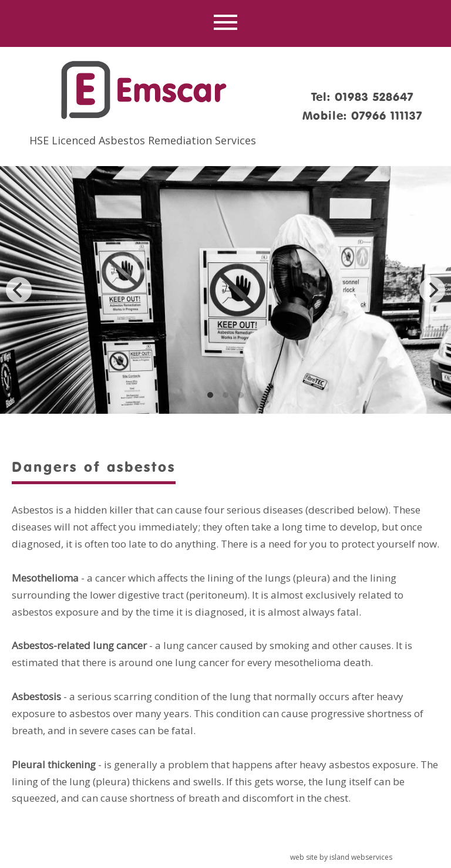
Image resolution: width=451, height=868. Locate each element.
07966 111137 (387, 115)
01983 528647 (374, 97)
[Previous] (19, 290)
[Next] (432, 290)
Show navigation (225, 23)
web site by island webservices (341, 857)
